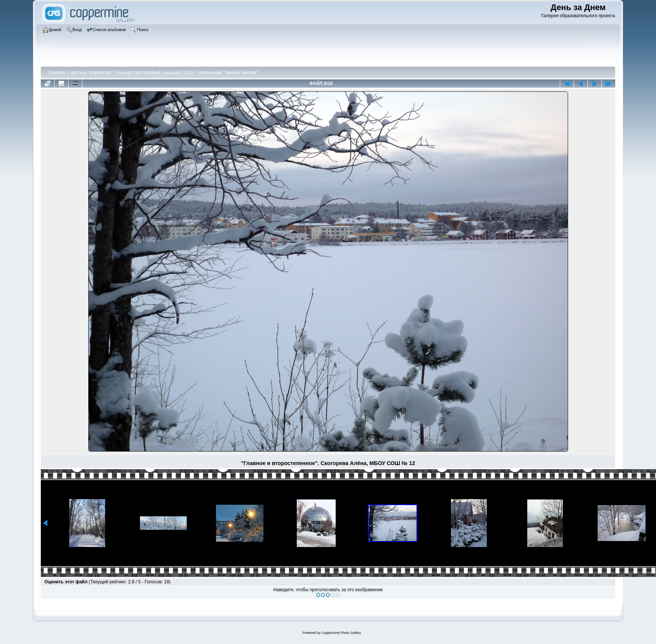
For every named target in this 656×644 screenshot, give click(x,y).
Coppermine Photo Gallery (341, 633)
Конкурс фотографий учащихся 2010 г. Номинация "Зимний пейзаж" (187, 73)
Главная (57, 73)
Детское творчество (91, 73)
